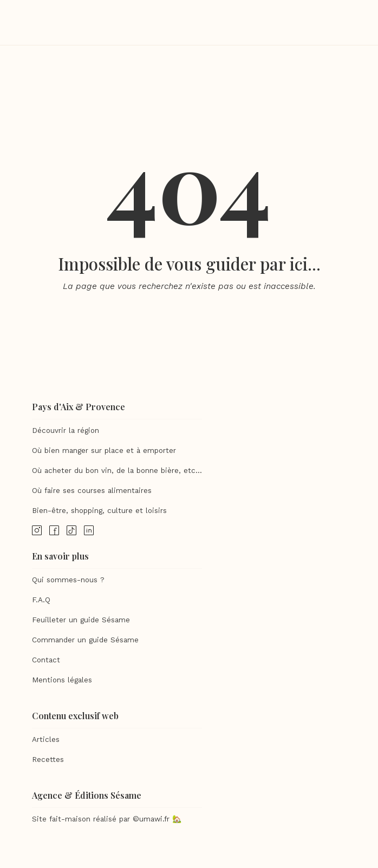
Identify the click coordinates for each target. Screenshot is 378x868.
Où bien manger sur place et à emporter (104, 451)
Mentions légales (62, 680)
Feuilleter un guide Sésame (81, 620)
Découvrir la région (66, 430)
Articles (46, 739)
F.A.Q (41, 600)
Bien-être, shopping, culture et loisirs (99, 511)
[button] (342, 23)
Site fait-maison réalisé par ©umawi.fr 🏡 (107, 819)
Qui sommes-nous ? (68, 580)
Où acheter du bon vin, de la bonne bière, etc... (117, 471)
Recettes (48, 760)
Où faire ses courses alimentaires (92, 491)
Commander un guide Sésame (85, 640)
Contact (46, 660)
